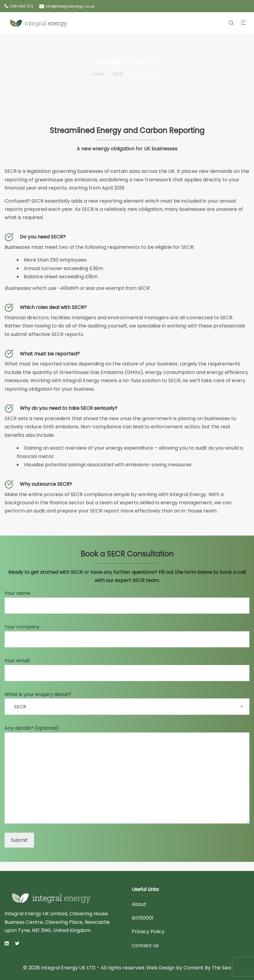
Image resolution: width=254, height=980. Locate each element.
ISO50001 (143, 918)
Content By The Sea (207, 968)
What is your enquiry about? (127, 703)
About (139, 904)
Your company (127, 635)
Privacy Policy (148, 932)
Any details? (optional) (127, 774)
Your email (127, 669)
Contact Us (145, 946)
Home (99, 74)
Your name (127, 602)
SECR (118, 74)
